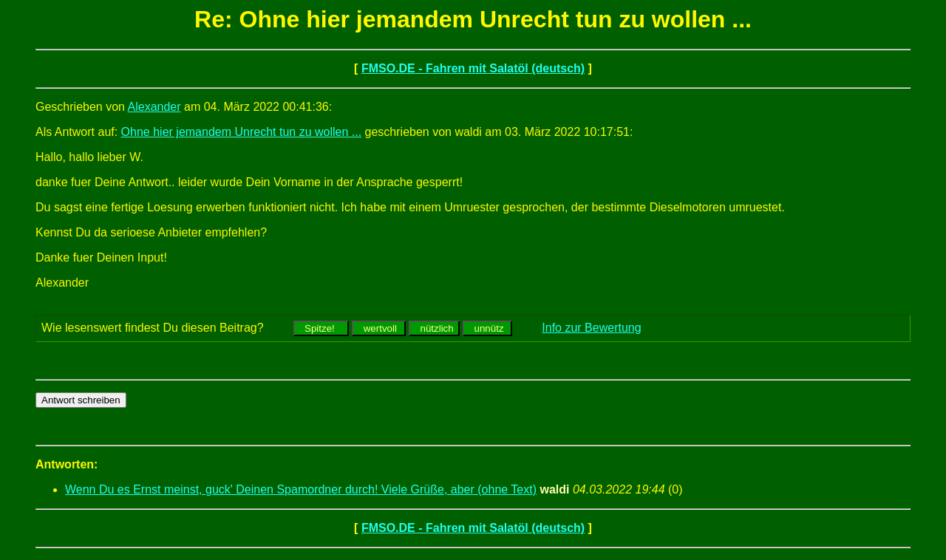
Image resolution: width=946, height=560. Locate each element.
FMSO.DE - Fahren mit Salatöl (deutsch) (473, 68)
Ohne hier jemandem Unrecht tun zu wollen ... (242, 132)
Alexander (154, 107)
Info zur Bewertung (591, 328)
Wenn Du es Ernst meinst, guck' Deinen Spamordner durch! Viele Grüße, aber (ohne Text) (301, 489)
